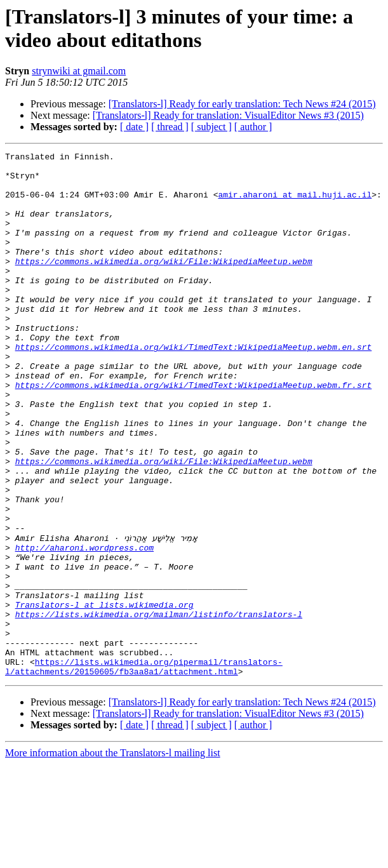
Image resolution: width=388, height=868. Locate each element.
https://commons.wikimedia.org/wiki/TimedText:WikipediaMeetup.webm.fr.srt (194, 432)
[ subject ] (211, 127)
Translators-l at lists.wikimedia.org (104, 695)
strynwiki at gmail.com (79, 71)
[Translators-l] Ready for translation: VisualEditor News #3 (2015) (228, 115)
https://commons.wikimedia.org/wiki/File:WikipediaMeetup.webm (164, 284)
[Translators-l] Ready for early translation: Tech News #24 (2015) (242, 104)
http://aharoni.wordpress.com (84, 627)
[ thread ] (170, 127)
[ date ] (134, 127)
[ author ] (253, 127)
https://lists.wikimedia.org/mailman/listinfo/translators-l (159, 707)
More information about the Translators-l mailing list (113, 857)
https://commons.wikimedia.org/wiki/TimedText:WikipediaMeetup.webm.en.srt (194, 387)
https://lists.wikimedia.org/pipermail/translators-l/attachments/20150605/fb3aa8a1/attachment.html (144, 770)
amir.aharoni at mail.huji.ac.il (295, 204)
